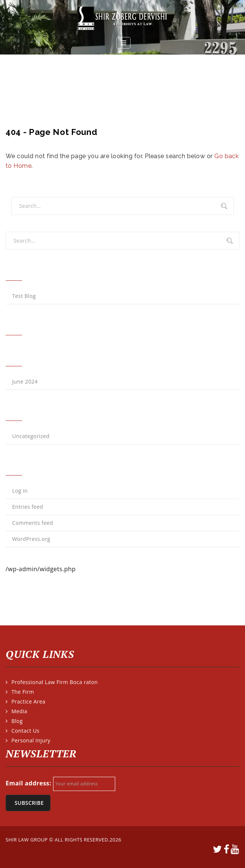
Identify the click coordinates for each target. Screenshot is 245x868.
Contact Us (25, 731)
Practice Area (28, 701)
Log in (20, 491)
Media (19, 711)
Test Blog (24, 296)
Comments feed (32, 523)
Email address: (28, 783)
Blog (17, 721)
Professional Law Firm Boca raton (54, 682)
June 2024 (25, 381)
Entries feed (27, 507)
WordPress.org (31, 539)
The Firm (23, 692)
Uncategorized (31, 436)
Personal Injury (31, 740)
